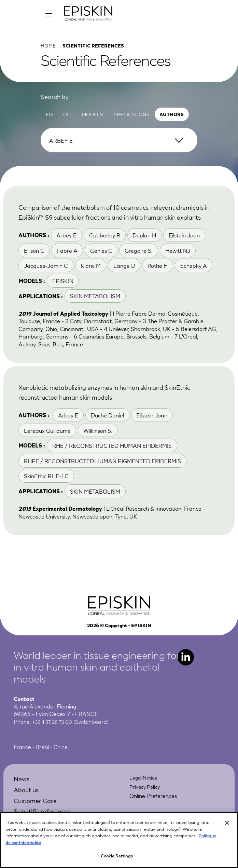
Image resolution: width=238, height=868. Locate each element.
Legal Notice (145, 797)
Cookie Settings (117, 858)
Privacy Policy (146, 806)
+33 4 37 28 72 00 (56, 741)
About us (29, 809)
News (23, 798)
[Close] (227, 825)
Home (49, 52)
